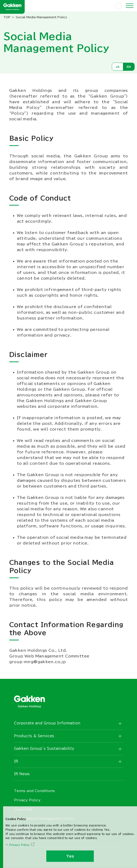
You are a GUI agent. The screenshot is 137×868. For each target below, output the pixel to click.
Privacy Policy (20, 845)
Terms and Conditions (34, 791)
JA (118, 67)
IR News (22, 774)
